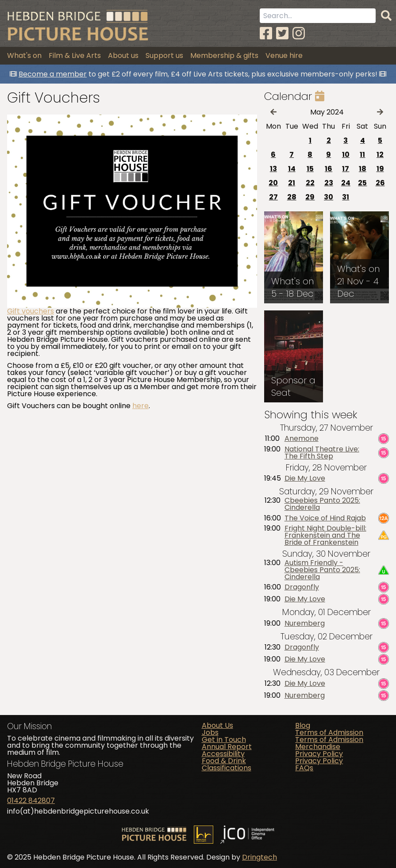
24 (346, 183)
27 (273, 197)
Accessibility (223, 754)
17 (346, 169)
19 (380, 169)
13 (273, 169)
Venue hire (284, 55)
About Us (217, 725)
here (140, 406)
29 (310, 197)
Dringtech (260, 857)
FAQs (304, 768)
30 (329, 197)
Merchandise (318, 747)
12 (380, 155)
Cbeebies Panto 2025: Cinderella (322, 504)
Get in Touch (224, 740)
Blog (303, 725)
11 (362, 155)
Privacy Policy (319, 754)
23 (329, 183)
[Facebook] (266, 33)
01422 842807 (31, 801)
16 (329, 169)
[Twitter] (282, 33)
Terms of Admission (329, 732)
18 (363, 169)
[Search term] (318, 16)
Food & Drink (224, 761)
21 (292, 183)
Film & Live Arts (75, 55)
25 (362, 183)
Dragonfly (302, 587)
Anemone (302, 439)
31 (346, 197)
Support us (164, 55)
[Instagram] (299, 33)
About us (123, 55)
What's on (24, 55)
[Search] (386, 16)
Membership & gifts (224, 55)
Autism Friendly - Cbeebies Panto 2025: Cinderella (322, 570)
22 (310, 183)
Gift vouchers (31, 311)
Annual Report (227, 747)
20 (273, 183)
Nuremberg (305, 623)
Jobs (210, 732)
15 (310, 169)
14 (292, 169)
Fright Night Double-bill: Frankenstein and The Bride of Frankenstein (325, 535)
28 (292, 197)
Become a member (53, 74)
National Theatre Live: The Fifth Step (322, 453)
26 (380, 183)
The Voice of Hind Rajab (325, 518)
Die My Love (305, 478)
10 (346, 155)
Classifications (227, 768)
